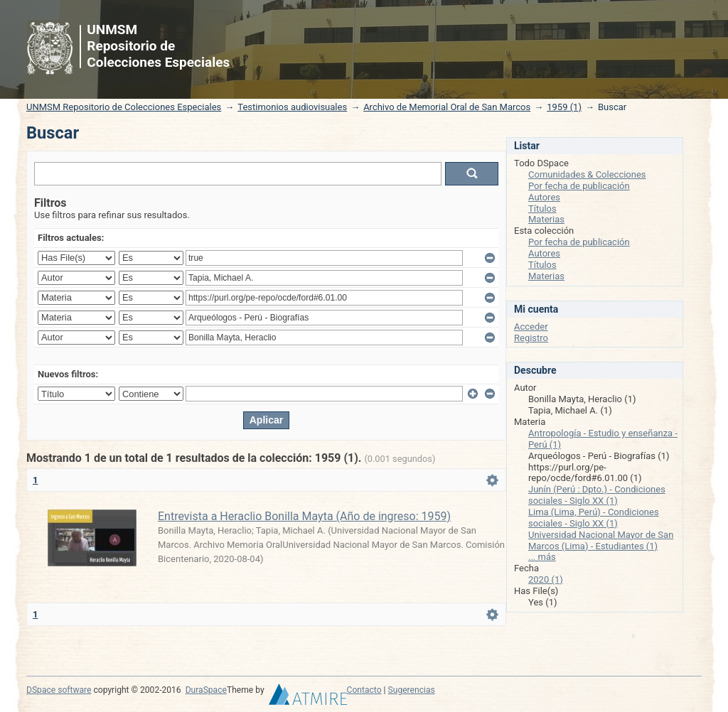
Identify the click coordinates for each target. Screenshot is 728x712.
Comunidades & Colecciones (587, 174)
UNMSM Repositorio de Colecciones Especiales (124, 107)
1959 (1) (564, 107)
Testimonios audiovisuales (292, 107)
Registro (531, 338)
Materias (546, 219)
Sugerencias (412, 690)
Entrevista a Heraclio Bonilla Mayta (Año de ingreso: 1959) (304, 516)
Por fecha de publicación (579, 186)
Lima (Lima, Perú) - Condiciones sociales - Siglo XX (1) (594, 518)
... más (542, 557)
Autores (544, 197)
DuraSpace (206, 690)
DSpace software (59, 690)
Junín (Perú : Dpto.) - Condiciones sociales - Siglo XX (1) (597, 495)
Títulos (542, 209)
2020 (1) (546, 579)
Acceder (531, 327)
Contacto (364, 690)
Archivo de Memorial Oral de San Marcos (447, 107)
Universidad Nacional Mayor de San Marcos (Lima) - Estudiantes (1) (601, 540)
